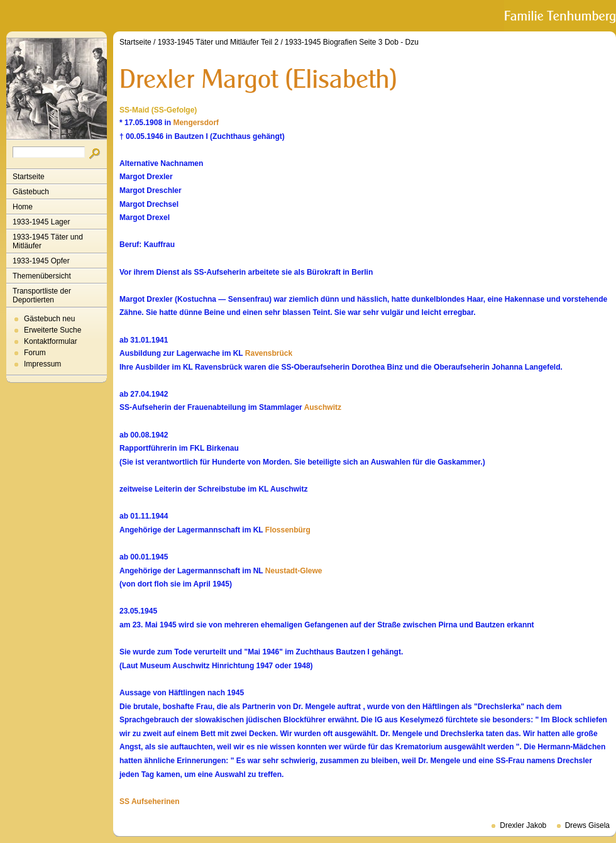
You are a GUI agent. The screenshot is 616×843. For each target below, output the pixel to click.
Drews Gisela (587, 825)
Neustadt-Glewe (294, 571)
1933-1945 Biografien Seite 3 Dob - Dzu (352, 42)
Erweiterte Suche (52, 330)
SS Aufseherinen (150, 802)
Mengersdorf (196, 123)
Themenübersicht (42, 276)
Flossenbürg (288, 530)
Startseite (29, 177)
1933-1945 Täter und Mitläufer (48, 241)
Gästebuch (31, 192)
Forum (35, 353)
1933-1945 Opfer (41, 261)
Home (23, 207)
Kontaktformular (51, 341)
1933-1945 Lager (41, 222)
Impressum (42, 364)
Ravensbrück (269, 353)
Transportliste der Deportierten (42, 295)
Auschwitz (323, 407)
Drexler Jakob (523, 825)
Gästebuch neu (49, 319)
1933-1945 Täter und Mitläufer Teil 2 (218, 42)
